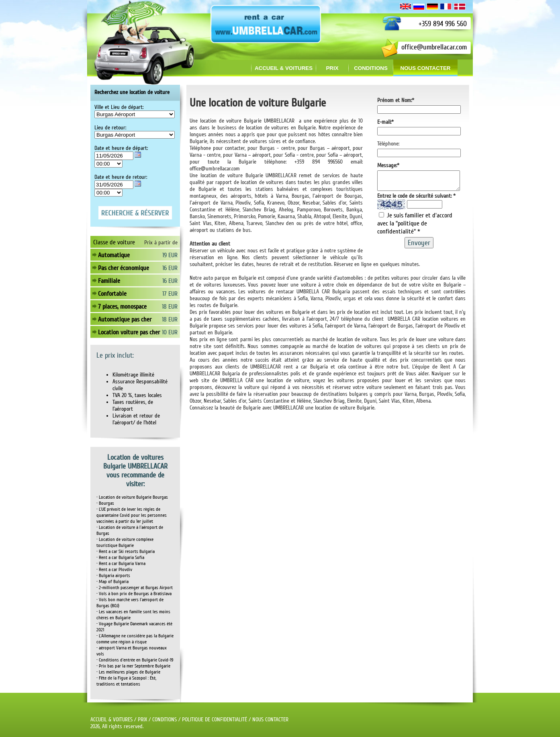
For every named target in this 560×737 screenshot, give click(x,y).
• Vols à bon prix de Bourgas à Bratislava (134, 594)
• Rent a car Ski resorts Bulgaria (126, 552)
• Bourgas (105, 503)
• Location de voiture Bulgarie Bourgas (132, 497)
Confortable (112, 294)
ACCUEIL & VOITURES (111, 720)
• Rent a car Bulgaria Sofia (120, 558)
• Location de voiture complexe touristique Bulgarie (125, 543)
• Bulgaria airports (113, 576)
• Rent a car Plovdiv (114, 570)
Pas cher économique (124, 268)
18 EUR (170, 307)
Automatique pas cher (125, 319)
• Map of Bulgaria (112, 582)
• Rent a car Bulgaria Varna (121, 564)
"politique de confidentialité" (402, 231)
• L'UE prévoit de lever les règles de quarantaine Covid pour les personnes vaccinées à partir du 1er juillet (132, 515)
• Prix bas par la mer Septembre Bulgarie (133, 666)
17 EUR (170, 294)
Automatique (114, 255)
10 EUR (170, 332)
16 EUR (170, 268)
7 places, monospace (122, 307)
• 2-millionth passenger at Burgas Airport (135, 588)
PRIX (142, 720)
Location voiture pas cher (129, 332)
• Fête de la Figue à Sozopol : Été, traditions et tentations (126, 681)
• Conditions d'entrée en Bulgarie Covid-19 (135, 660)
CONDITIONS (165, 720)
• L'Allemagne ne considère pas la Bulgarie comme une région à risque (135, 639)
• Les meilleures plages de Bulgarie (128, 672)
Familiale (109, 281)
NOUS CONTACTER (270, 720)
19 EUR (170, 255)
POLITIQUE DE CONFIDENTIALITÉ (215, 720)
